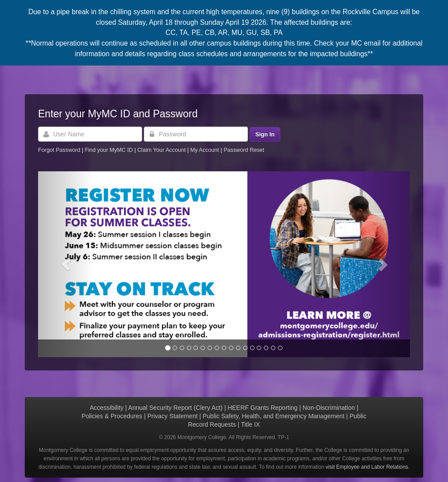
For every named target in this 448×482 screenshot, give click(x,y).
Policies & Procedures (112, 416)
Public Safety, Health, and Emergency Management (274, 416)
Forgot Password (59, 150)
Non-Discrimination (329, 408)
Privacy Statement (173, 416)
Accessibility (107, 408)
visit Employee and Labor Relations (367, 467)
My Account (206, 150)
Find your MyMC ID (108, 150)
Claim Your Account (162, 150)
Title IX (250, 424)
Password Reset (244, 150)
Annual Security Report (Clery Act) (176, 408)
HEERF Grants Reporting (263, 408)
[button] (66, 264)
